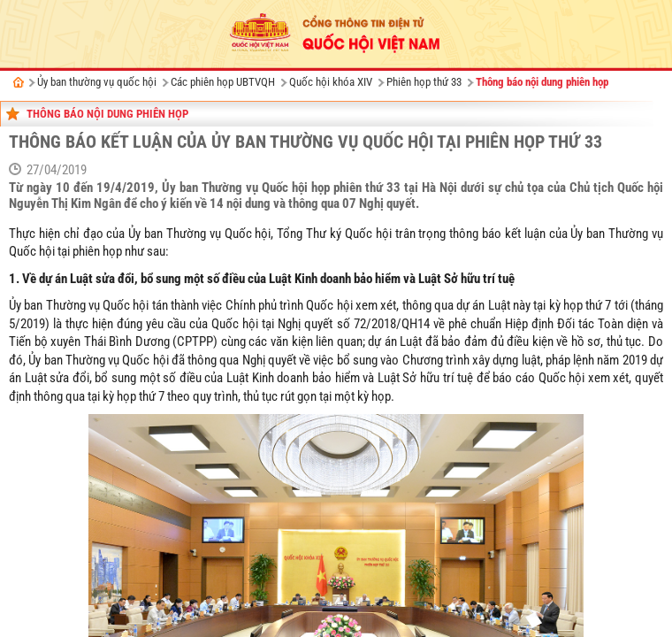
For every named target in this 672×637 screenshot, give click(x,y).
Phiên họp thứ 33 (424, 82)
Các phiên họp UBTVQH (223, 82)
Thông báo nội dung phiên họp (542, 82)
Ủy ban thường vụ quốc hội (97, 82)
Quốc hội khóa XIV (331, 82)
